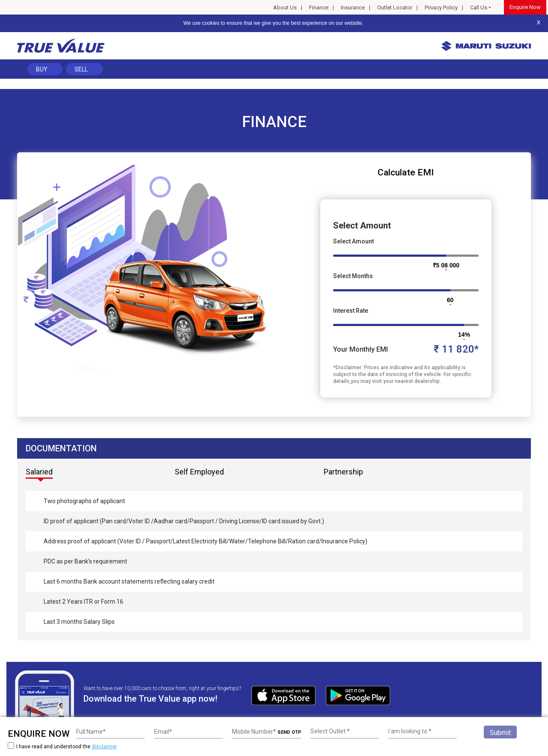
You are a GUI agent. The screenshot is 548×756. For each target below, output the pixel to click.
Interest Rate (351, 311)
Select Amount (353, 241)
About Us (285, 7)
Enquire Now (525, 7)
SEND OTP (289, 732)
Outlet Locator (395, 7)
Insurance (353, 7)
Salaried (39, 472)
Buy (42, 69)
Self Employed (199, 472)
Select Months (353, 276)
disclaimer (104, 747)
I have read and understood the (62, 746)
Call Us (479, 7)
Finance (319, 7)
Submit (500, 733)
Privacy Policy (441, 7)
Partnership (343, 472)
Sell (81, 69)
